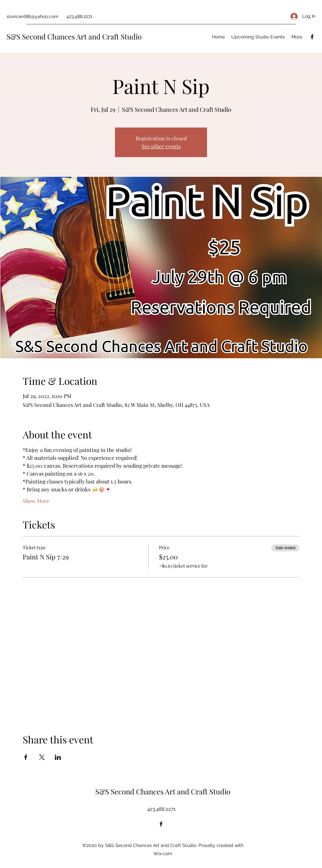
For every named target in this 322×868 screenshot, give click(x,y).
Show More (36, 501)
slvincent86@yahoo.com (33, 16)
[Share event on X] (42, 757)
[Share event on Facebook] (26, 757)
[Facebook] (312, 37)
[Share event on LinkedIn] (58, 757)
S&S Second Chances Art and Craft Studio (74, 36)
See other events (161, 146)
